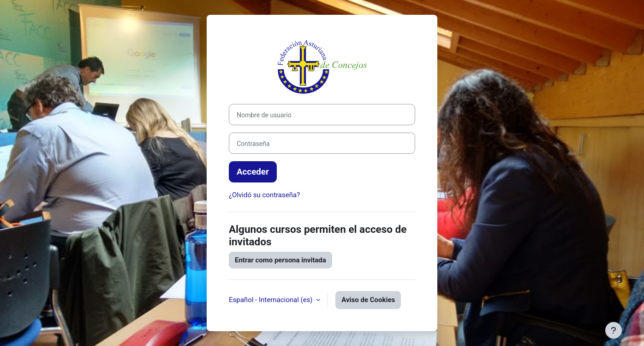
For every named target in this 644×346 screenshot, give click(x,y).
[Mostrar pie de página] (614, 330)
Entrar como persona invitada (280, 260)
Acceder (253, 172)
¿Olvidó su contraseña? (264, 195)
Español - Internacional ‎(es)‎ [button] (271, 300)
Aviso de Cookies (368, 300)
